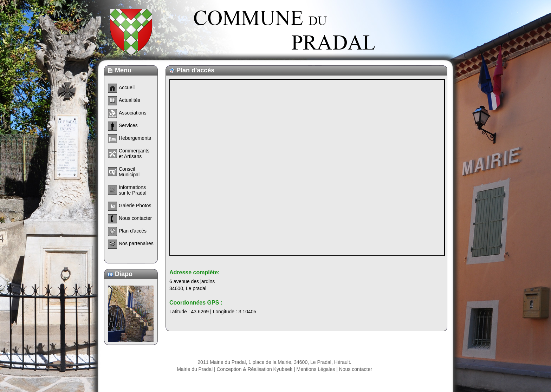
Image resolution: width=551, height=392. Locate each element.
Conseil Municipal (129, 172)
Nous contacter (356, 369)
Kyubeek (283, 369)
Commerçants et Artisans (134, 153)
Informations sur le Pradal (133, 190)
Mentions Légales (316, 369)
